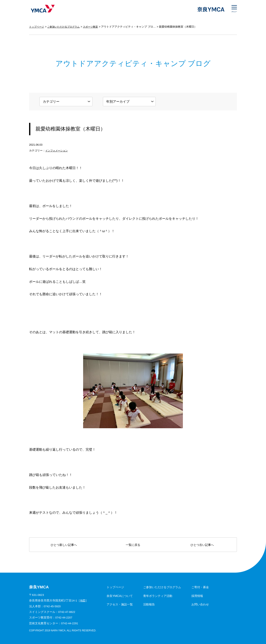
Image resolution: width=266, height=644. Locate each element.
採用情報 (197, 596)
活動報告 (149, 604)
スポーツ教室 (95, 27)
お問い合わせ (200, 604)
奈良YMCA (42, 9)
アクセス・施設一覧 (120, 604)
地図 (83, 601)
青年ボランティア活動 (158, 596)
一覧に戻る (133, 545)
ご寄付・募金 (200, 587)
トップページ (37, 27)
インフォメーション (57, 151)
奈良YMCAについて (120, 596)
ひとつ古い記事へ (202, 545)
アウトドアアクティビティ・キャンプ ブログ (134, 27)
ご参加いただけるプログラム (66, 27)
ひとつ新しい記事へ (64, 545)
